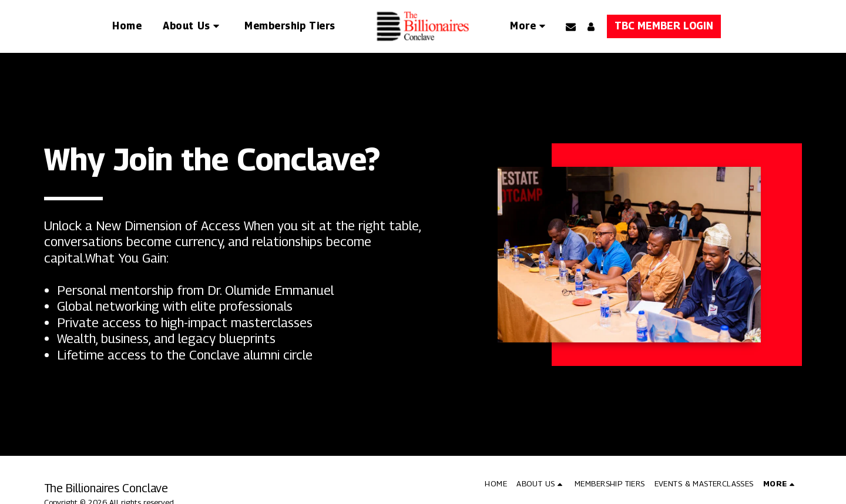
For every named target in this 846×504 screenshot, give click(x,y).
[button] (193, 26)
